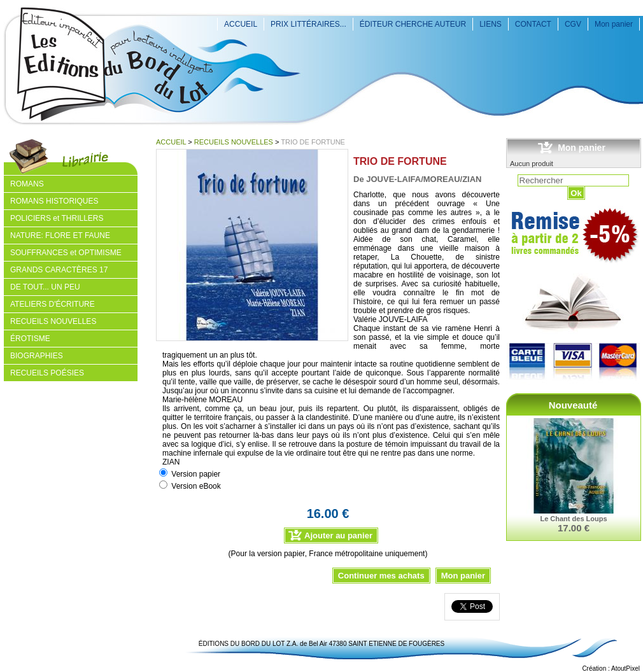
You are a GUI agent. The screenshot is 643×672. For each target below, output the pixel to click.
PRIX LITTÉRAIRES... (308, 24)
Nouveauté (573, 405)
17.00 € (574, 528)
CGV (573, 24)
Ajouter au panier (338, 535)
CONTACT (533, 24)
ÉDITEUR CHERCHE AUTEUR (413, 24)
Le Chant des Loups (573, 519)
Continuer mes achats (381, 576)
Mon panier (614, 24)
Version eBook (196, 486)
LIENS (491, 24)
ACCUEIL (241, 24)
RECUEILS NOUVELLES (234, 142)
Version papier (196, 474)
